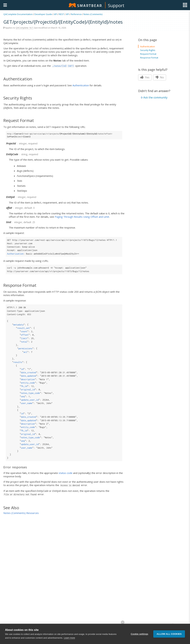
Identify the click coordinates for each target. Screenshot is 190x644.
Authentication (81, 85)
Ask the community (155, 97)
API (56, 14)
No (160, 77)
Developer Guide (43, 14)
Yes (145, 77)
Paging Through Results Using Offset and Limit (82, 217)
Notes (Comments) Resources (21, 513)
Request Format (148, 54)
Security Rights (148, 50)
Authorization (15, 254)
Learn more (69, 639)
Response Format (149, 58)
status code (66, 473)
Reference (76, 14)
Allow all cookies (169, 634)
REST (61, 14)
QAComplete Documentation (18, 14)
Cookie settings (139, 634)
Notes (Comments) (93, 14)
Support (116, 5)
